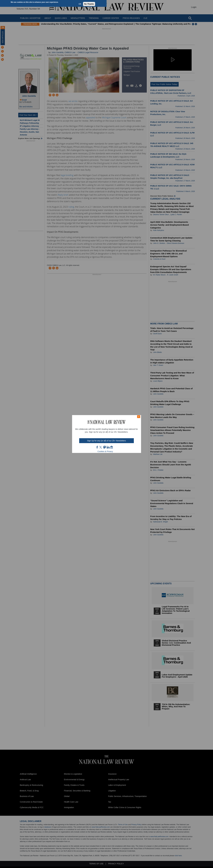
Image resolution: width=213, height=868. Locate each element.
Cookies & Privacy (105, 451)
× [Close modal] (139, 417)
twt (101, 447)
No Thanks (89, 4)
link (108, 447)
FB (97, 447)
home (112, 447)
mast (105, 447)
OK (80, 4)
